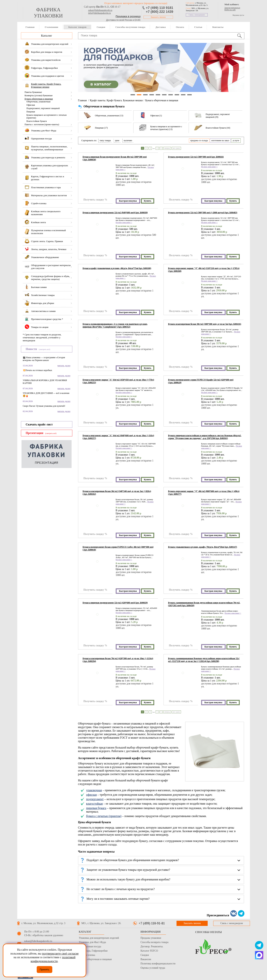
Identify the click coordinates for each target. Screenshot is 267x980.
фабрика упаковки (48, 13)
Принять (44, 970)
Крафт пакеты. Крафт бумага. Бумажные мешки (116, 100)
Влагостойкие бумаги (37, 121)
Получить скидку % (95, 200)
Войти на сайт (230, 10)
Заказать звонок (158, 17)
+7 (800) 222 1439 (160, 12)
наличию (128, 140)
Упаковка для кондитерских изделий (99, 938)
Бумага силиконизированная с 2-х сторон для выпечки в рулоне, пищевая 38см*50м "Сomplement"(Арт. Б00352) (115, 325)
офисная (91, 795)
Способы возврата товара (155, 942)
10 (189, 95)
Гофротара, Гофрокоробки (93, 951)
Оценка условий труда (153, 968)
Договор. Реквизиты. (152, 946)
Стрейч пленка (87, 955)
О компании (51, 27)
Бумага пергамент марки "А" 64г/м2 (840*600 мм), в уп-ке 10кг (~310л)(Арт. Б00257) (118, 437)
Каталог (46, 36)
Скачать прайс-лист (39, 424)
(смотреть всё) (44, 349)
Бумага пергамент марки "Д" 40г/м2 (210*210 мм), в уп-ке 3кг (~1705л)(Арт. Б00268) (204, 270)
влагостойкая (94, 804)
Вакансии (146, 959)
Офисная (31, 105)
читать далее (64, 366)
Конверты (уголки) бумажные (39, 95)
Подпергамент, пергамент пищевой (43, 108)
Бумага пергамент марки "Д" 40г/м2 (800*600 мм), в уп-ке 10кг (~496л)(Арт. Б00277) (204, 493)
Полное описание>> (209, 167)
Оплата (180, 27)
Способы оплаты (209, 932)
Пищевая (31, 112)
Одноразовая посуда (90, 946)
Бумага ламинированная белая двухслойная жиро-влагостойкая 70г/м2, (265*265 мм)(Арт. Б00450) (204, 604)
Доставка (160, 27)
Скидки (101, 27)
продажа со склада (199, 140)
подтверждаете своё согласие (60, 954)
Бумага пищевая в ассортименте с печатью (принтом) (47, 116)
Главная (30, 27)
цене (117, 140)
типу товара (105, 140)
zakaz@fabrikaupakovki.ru (100, 10)
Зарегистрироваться (232, 8)
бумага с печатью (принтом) (104, 816)
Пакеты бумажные (33, 92)
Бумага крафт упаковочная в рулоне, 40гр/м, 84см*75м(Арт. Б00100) (117, 268)
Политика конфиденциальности (158, 964)
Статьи (198, 27)
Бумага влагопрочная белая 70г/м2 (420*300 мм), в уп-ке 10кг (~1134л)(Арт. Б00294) (118, 660)
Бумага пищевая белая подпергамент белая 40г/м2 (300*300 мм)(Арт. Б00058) (115, 158)
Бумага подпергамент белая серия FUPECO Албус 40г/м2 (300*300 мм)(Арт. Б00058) (118, 548)
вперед (167, 148)
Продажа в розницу (128, 16)
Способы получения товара (130, 27)
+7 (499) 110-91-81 (152, 923)
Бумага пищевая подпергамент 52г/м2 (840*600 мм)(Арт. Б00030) (115, 213)
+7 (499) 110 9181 (160, 8)
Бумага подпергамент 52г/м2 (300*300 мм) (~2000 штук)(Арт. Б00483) (203, 213)
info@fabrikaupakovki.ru (100, 13)
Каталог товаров (77, 27)
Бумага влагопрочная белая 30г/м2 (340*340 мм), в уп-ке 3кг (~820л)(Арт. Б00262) (117, 493)
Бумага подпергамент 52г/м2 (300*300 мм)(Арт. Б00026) (196, 157)
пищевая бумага (96, 808)
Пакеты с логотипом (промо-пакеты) (42, 124)
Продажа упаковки (151, 938)
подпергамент (95, 799)
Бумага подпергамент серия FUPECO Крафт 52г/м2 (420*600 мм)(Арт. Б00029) (201, 381)
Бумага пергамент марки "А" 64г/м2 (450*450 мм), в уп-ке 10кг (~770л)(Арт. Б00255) (118, 381)
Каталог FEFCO (149, 951)
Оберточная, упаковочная (38, 102)
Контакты (218, 27)
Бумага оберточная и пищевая (39, 99)
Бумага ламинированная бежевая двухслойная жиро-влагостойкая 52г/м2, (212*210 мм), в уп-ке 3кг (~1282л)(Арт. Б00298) (204, 660)
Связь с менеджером (197, 15)
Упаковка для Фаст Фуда (92, 942)
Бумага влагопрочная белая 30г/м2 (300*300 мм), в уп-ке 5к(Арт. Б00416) (205, 324)
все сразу (176, 148)
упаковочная (94, 790)
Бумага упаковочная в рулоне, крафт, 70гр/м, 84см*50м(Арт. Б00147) (203, 547)
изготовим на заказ (220, 140)
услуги (236, 140)
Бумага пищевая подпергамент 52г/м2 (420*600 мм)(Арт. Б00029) (115, 603)
